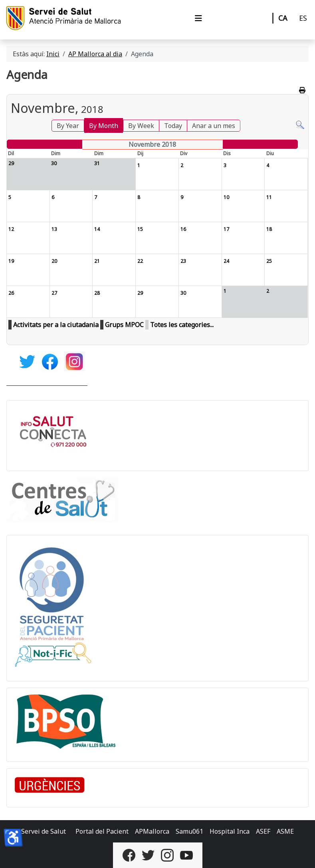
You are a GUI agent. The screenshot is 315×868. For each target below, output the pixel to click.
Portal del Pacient (102, 831)
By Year (68, 126)
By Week (141, 126)
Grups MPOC (124, 325)
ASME (285, 831)
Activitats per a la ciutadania (56, 325)
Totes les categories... (182, 325)
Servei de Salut (44, 831)
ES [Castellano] (303, 18)
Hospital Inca (230, 831)
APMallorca (152, 831)
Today (173, 126)
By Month (104, 126)
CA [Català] (283, 18)
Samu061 (189, 831)
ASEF (263, 831)
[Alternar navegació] (198, 18)
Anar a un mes (214, 126)
